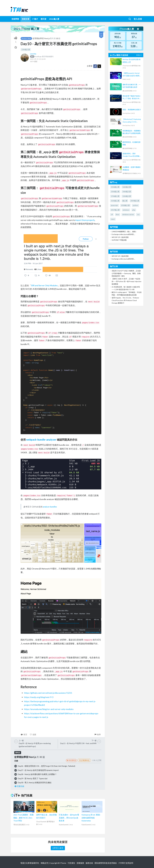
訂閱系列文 (84, 760)
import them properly (85, 220)
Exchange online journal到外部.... (123, 234)
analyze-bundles (50, 507)
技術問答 (15, 19)
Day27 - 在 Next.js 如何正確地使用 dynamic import (38, 770)
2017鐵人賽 (115, 210)
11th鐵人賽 (115, 201)
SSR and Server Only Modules (44, 285)
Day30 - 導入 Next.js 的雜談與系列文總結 (35, 782)
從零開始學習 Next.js (41, 38)
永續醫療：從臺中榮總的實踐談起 (132, 168)
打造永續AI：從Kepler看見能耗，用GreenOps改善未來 (69, 818)
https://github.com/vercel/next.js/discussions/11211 (48, 693)
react (113, 219)
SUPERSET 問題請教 (119, 240)
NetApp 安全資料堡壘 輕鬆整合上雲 (132, 61)
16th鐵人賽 (127, 187)
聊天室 (44, 19)
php (134, 210)
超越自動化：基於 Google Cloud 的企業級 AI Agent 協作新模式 (131, 155)
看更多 (139, 55)
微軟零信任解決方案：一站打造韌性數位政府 (132, 86)
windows (126, 210)
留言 (24, 734)
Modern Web (26, 38)
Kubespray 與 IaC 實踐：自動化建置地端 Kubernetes (92, 818)
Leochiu (33, 54)
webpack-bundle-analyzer (41, 440)
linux (118, 214)
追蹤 (33, 734)
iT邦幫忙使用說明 (126, 863)
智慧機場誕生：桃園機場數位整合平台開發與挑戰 (132, 132)
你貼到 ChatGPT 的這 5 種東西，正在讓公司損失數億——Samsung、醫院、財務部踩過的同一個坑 (126, 273)
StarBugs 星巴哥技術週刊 (42, 56)
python (135, 205)
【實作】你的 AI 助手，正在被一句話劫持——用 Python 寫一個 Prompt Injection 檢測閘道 (126, 281)
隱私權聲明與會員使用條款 (106, 863)
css (138, 214)
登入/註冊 (138, 19)
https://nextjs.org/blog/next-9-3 (39, 697)
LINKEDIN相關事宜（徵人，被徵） (124, 232)
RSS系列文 (71, 760)
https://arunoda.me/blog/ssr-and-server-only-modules (49, 709)
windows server (128, 214)
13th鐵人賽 (26, 49)
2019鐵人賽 (135, 201)
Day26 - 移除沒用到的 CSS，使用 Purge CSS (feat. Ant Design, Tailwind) (46, 766)
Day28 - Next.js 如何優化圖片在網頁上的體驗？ (37, 774)
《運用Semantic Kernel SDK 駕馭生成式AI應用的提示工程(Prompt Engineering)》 (132, 75)
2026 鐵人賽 (54, 19)
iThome (63, 863)
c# (112, 214)
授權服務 (80, 863)
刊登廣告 (71, 863)
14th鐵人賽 (127, 191)
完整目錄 (19, 786)
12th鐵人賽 (127, 196)
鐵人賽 (125, 201)
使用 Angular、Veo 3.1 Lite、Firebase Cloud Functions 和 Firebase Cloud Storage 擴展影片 (125, 300)
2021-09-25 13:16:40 (38, 59)
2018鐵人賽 (125, 205)
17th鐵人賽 (115, 196)
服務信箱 (89, 863)
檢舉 (97, 734)
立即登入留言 (58, 848)
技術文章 (26, 19)
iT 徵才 (35, 19)
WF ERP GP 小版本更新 (120, 237)
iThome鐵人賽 (129, 29)
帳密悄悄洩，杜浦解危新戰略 (132, 143)
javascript (114, 205)
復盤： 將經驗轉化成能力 (132, 110)
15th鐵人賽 (115, 187)
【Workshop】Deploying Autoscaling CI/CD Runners (132, 121)
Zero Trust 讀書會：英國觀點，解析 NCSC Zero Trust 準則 (23, 818)
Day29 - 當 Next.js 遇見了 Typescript (33, 778)
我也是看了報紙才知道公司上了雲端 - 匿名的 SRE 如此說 (132, 97)
